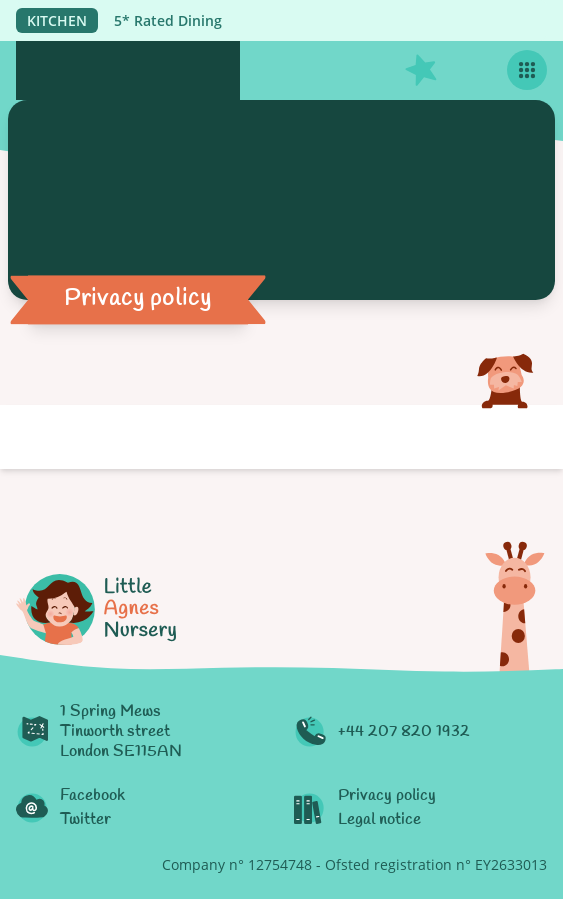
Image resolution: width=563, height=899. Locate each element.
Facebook (92, 796)
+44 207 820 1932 (404, 732)
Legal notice (379, 820)
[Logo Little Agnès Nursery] (128, 70)
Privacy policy (387, 796)
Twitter (85, 820)
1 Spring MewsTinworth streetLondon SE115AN (121, 732)
